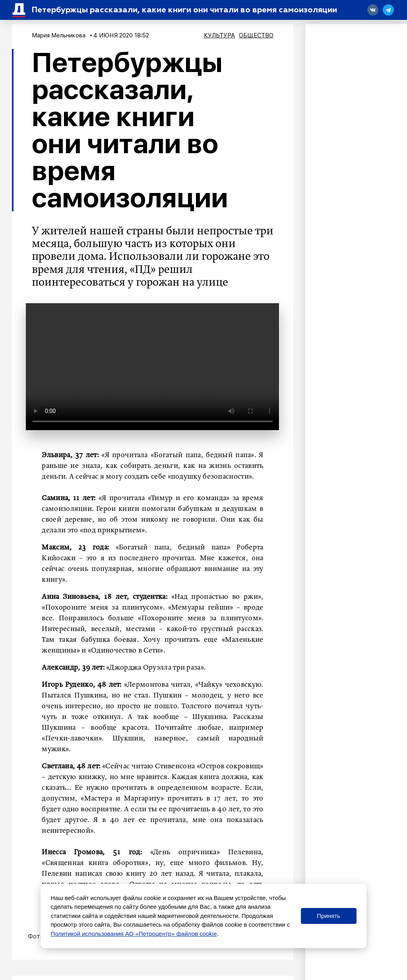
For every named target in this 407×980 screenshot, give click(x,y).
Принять (329, 916)
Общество (256, 35)
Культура (219, 35)
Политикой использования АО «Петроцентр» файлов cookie (134, 934)
